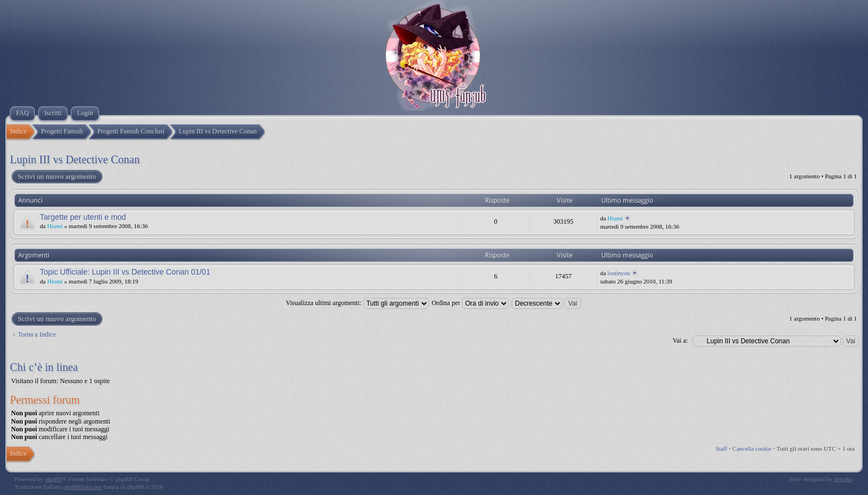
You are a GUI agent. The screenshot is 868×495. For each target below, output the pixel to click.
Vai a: (680, 341)
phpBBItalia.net (82, 487)
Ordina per (471, 303)
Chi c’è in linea (44, 367)
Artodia (843, 479)
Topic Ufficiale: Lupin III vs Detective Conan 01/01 (125, 272)
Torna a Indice (37, 334)
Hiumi (55, 226)
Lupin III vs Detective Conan (75, 159)
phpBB (53, 479)
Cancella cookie (752, 448)
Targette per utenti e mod (83, 217)
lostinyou (619, 273)
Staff (722, 448)
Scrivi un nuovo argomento (56, 177)
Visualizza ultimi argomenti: (357, 303)
